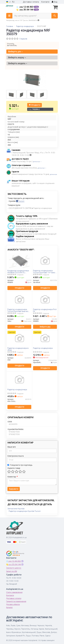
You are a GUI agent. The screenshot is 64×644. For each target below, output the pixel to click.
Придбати (35, 105)
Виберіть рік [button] (15, 52)
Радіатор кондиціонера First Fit (45, 310)
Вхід (54, 2)
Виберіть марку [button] (17, 57)
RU (13, 2)
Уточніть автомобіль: (12, 44)
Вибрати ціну (45, 327)
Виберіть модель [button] (18, 63)
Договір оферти (13, 604)
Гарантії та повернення (16, 601)
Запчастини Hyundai (16, 509)
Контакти (45, 2)
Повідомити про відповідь (20, 465)
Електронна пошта (16, 456)
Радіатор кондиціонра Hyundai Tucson (25, 511)
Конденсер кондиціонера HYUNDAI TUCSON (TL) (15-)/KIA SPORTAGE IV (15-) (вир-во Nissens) (19, 271)
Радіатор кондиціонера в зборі (18, 349)
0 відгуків (23, 39)
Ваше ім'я (12, 447)
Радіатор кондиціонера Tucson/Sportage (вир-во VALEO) (18, 310)
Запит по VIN (12, 571)
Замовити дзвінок (14, 568)
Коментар (12, 477)
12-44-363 (25, 7)
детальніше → (37, 162)
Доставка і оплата (31, 2)
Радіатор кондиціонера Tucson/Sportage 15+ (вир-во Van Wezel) (44, 271)
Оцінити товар (14, 468)
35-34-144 (25, 10)
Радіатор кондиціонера (43, 348)
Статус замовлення (14, 592)
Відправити (14, 489)
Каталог (9, 607)
